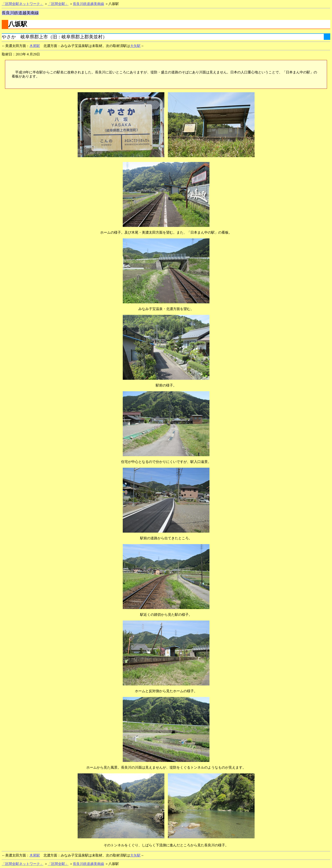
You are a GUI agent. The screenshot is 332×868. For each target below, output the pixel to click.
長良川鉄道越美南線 (88, 4)
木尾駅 (35, 46)
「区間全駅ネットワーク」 (23, 4)
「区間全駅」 (58, 4)
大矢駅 (135, 46)
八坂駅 (18, 24)
